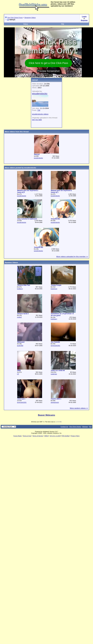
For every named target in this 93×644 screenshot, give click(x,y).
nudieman (54, 374)
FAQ (63, 24)
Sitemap (85, 427)
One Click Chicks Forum (15, 18)
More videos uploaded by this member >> (72, 257)
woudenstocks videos (40, 114)
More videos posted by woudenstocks (21, 168)
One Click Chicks (75, 427)
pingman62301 (55, 346)
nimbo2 (19, 317)
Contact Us (64, 427)
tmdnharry (54, 319)
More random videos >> (79, 408)
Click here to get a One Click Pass (48, 63)
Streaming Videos (30, 18)
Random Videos (11, 262)
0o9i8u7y (20, 289)
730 (39, 110)
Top (90, 427)
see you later (37, 120)
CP (18, 374)
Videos (26, 24)
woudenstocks (38, 158)
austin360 (20, 346)
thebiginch (54, 289)
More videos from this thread (17, 132)
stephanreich (55, 402)
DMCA (46, 436)
